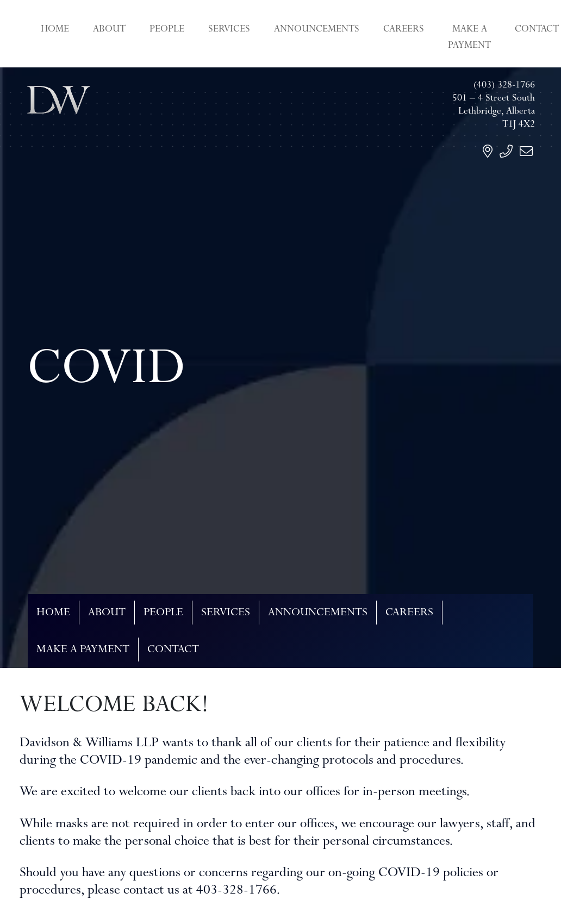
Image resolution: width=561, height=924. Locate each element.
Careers (404, 30)
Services (229, 30)
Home (55, 30)
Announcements (317, 30)
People (167, 30)
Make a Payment (469, 38)
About (109, 30)
